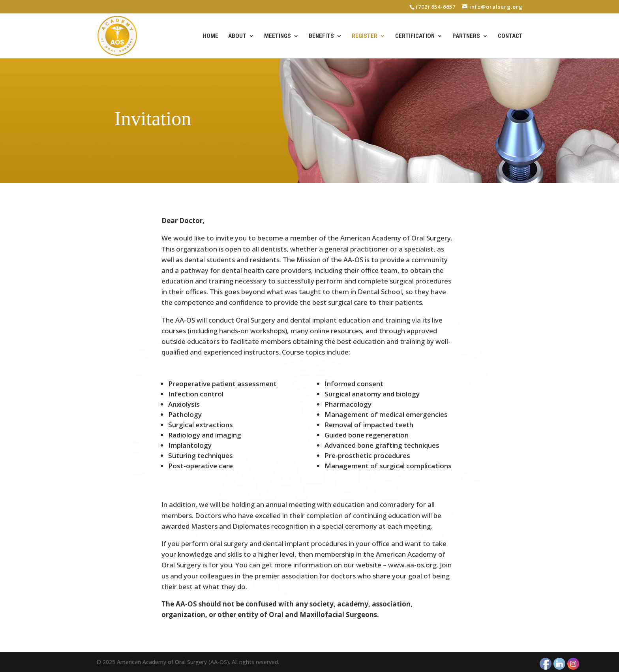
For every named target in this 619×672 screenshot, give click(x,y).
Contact (510, 36)
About (237, 36)
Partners (466, 36)
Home (211, 36)
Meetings (278, 36)
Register (365, 36)
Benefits (321, 36)
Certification (415, 36)
